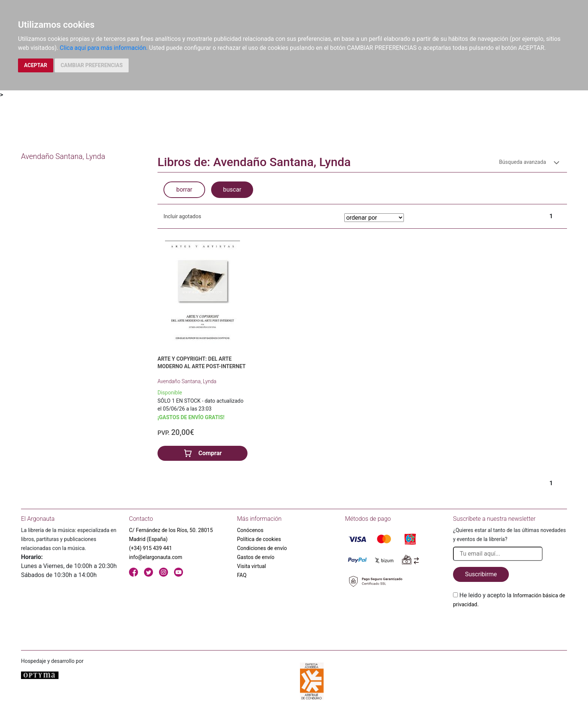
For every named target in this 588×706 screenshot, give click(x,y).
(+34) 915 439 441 (151, 548)
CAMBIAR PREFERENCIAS (92, 65)
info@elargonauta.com (156, 557)
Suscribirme (481, 574)
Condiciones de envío (262, 548)
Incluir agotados (182, 216)
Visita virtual (251, 566)
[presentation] (510, 627)
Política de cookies (259, 539)
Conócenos (250, 530)
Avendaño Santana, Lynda (187, 381)
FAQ (242, 575)
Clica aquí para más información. (103, 48)
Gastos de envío (256, 557)
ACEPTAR (36, 65)
